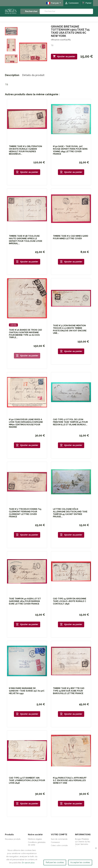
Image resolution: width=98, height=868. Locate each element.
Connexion (55, 842)
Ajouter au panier (64, 56)
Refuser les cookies (55, 862)
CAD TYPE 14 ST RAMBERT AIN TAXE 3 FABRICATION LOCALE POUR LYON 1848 (27, 780)
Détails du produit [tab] (33, 75)
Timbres (60, 19)
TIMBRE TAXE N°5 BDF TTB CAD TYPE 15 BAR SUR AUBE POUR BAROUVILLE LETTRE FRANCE (69, 691)
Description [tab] (12, 75)
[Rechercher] (66, 11)
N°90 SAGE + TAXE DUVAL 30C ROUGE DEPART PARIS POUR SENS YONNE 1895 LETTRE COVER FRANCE (70, 150)
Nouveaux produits (13, 839)
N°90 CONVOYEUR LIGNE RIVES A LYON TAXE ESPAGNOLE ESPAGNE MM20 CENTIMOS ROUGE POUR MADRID (26, 423)
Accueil (14, 19)
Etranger (82, 19)
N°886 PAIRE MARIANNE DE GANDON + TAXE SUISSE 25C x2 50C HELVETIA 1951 (27, 691)
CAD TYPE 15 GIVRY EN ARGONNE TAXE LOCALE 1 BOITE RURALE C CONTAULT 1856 (70, 601)
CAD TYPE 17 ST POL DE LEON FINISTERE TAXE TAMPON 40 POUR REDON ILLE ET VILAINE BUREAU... (70, 422)
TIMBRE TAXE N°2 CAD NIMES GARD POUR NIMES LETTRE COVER (71, 237)
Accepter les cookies (80, 862)
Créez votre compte (59, 845)
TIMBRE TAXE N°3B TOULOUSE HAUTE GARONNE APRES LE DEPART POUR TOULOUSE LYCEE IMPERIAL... (26, 240)
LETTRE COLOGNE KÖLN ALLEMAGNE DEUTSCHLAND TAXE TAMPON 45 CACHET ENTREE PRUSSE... (70, 513)
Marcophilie (37, 19)
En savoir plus (28, 863)
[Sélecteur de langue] (54, 3)
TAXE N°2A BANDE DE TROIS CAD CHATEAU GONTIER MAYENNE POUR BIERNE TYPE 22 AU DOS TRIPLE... (25, 334)
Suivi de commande (59, 839)
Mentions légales (35, 839)
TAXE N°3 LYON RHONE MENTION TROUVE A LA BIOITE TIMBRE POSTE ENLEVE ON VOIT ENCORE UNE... (70, 329)
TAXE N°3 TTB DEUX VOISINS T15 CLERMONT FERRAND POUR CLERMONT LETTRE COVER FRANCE (25, 513)
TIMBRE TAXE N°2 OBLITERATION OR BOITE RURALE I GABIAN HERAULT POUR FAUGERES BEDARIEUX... (25, 150)
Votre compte (59, 835)
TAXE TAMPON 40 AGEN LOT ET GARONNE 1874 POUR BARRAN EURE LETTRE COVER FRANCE (25, 601)
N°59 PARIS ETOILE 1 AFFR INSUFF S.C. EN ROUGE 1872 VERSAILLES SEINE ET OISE (70, 780)
